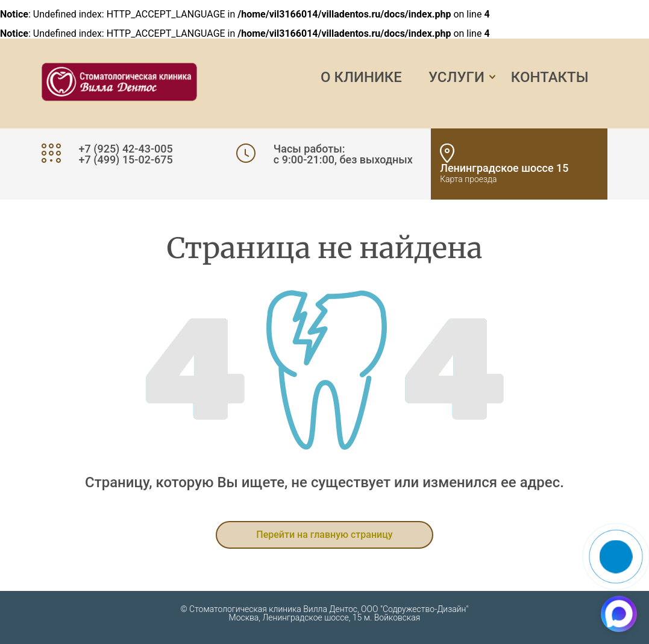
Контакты (550, 77)
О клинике (361, 77)
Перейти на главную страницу (324, 535)
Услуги (456, 77)
